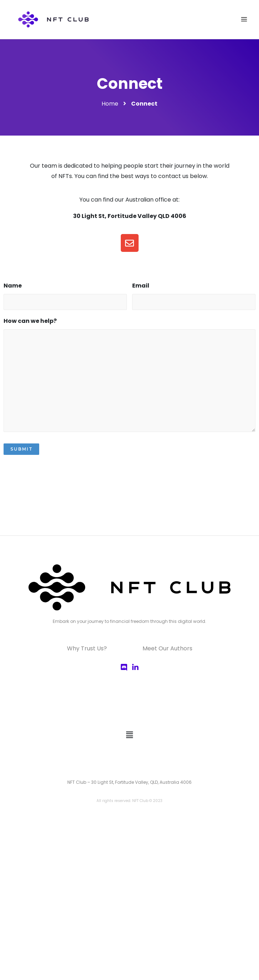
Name (13, 286)
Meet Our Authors (167, 648)
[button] (129, 735)
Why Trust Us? (87, 648)
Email (141, 286)
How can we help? (30, 321)
